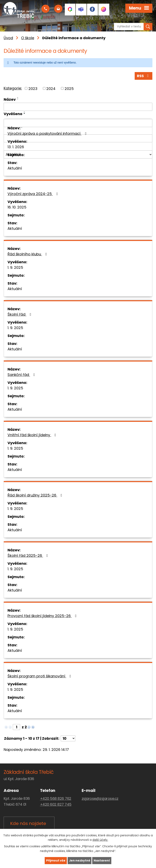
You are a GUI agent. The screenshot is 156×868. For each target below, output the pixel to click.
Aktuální (15, 168)
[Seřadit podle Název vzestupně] (18, 98)
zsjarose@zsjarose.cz (100, 799)
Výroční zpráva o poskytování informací (48, 133)
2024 (51, 89)
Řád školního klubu (28, 254)
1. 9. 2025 (15, 267)
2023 (33, 89)
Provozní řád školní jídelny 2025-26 (43, 616)
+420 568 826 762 (56, 799)
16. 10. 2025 (17, 207)
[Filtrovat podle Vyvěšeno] (78, 123)
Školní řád (20, 314)
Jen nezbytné (80, 860)
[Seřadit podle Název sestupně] (18, 99)
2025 (69, 89)
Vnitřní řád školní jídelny (33, 435)
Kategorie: (13, 88)
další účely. (100, 840)
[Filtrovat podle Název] (78, 107)
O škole (28, 38)
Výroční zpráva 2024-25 (33, 194)
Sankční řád (22, 375)
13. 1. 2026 (16, 147)
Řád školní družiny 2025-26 (36, 495)
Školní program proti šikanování (40, 676)
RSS (144, 76)
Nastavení (102, 860)
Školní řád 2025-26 (29, 555)
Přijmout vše (56, 860)
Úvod (8, 38)
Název (10, 100)
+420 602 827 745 (56, 805)
